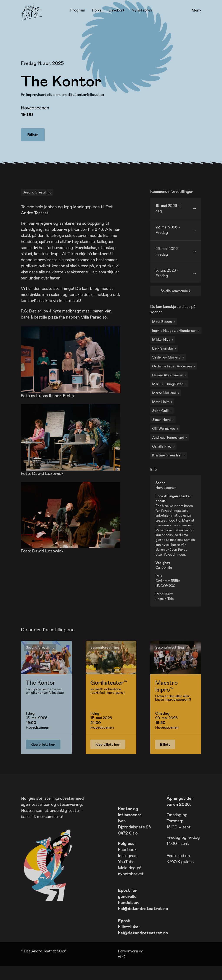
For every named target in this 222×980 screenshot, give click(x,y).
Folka (97, 10)
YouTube (126, 873)
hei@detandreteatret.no (143, 920)
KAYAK (173, 873)
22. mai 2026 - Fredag (168, 241)
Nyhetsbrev (142, 10)
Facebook (127, 861)
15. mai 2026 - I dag (168, 219)
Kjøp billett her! (43, 756)
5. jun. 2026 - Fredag (167, 284)
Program (78, 10)
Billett (33, 135)
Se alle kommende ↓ (176, 302)
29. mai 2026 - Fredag (168, 262)
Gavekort (117, 10)
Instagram (128, 867)
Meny (196, 10)
